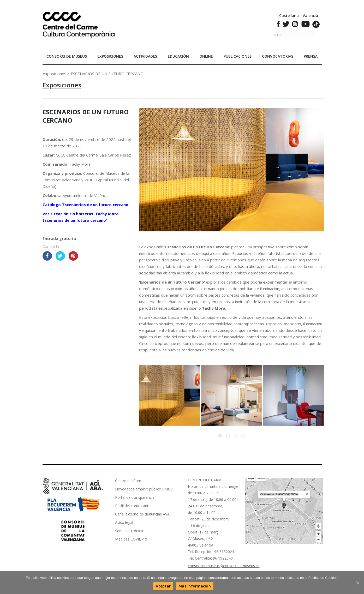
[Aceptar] (163, 586)
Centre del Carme (130, 481)
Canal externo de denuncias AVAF (143, 514)
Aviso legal (124, 522)
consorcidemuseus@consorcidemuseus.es (224, 566)
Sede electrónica (129, 531)
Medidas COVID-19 (131, 539)
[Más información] (195, 586)
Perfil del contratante (133, 506)
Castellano (289, 16)
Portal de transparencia (135, 497)
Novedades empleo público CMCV (144, 489)
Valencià (310, 16)
